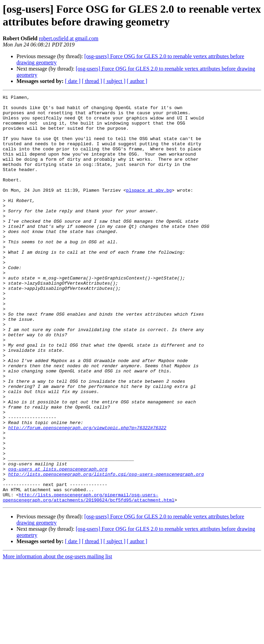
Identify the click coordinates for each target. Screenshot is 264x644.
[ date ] (73, 81)
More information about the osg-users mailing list (57, 638)
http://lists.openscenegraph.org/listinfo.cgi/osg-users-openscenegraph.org (106, 550)
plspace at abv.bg (149, 210)
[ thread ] (92, 81)
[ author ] (137, 81)
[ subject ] (114, 81)
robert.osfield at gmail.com (69, 38)
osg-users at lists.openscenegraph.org (58, 544)
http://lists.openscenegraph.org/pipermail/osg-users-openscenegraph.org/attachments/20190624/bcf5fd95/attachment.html (89, 578)
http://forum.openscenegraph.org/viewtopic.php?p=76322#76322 (87, 495)
